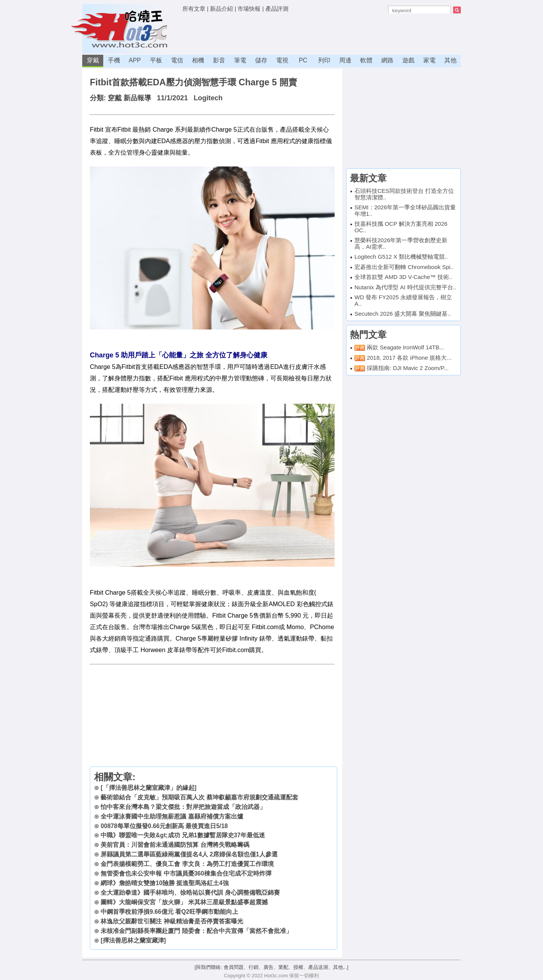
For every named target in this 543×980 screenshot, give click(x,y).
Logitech (208, 98)
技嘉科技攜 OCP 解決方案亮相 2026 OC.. (401, 227)
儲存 (261, 60)
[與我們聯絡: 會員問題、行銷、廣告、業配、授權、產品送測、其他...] (271, 967)
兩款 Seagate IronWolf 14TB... (405, 347)
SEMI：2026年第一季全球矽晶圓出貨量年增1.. (405, 210)
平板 (156, 60)
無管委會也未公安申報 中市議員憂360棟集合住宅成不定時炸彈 (186, 873)
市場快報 (249, 9)
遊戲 (408, 60)
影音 (219, 60)
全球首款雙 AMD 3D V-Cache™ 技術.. (403, 277)
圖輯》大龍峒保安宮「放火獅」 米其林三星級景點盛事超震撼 (184, 902)
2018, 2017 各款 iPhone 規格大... (409, 358)
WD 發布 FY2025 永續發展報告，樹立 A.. (403, 300)
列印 (324, 60)
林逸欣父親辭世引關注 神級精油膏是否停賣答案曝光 (172, 921)
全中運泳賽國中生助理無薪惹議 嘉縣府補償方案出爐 (172, 816)
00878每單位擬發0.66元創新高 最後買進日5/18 (164, 826)
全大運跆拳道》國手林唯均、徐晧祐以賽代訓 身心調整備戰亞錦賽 (190, 893)
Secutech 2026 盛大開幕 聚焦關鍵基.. (403, 314)
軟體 (366, 60)
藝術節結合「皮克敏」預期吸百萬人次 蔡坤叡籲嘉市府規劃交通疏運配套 (199, 797)
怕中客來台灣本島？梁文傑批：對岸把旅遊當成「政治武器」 (183, 807)
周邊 (345, 60)
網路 (387, 60)
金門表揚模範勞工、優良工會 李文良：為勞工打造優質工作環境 (187, 864)
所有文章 (194, 9)
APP (135, 60)
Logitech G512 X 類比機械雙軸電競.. (401, 257)
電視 (282, 60)
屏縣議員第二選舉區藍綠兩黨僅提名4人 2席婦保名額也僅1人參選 (189, 854)
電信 (177, 60)
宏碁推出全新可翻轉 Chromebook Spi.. (404, 267)
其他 (450, 60)
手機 (114, 60)
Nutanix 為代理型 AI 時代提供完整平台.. (405, 287)
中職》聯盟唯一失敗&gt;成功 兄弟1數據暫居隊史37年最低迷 (183, 835)
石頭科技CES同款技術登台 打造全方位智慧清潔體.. (404, 194)
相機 (198, 60)
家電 (429, 60)
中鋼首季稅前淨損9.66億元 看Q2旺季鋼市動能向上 (169, 912)
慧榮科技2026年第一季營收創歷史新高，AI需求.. (401, 243)
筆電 (240, 60)
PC (303, 60)
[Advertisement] (322, 33)
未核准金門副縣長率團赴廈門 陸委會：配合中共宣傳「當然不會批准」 (196, 931)
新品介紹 (221, 9)
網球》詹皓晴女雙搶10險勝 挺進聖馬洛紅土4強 (164, 883)
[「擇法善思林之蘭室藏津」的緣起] (148, 788)
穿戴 (93, 60)
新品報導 (137, 98)
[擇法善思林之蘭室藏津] (133, 940)
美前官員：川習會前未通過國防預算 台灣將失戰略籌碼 (175, 845)
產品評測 (277, 9)
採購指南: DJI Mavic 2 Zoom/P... (408, 368)
